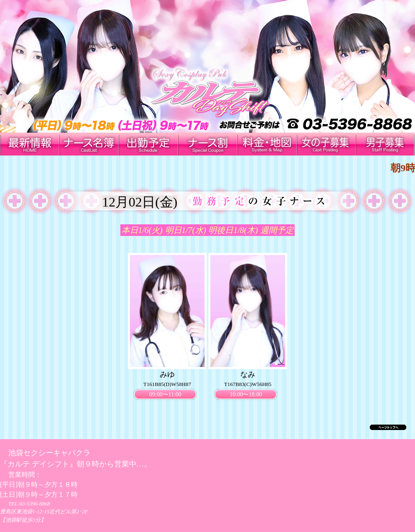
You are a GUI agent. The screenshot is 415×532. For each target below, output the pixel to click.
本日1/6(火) (142, 230)
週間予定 (277, 230)
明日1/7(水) (186, 230)
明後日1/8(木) (233, 230)
